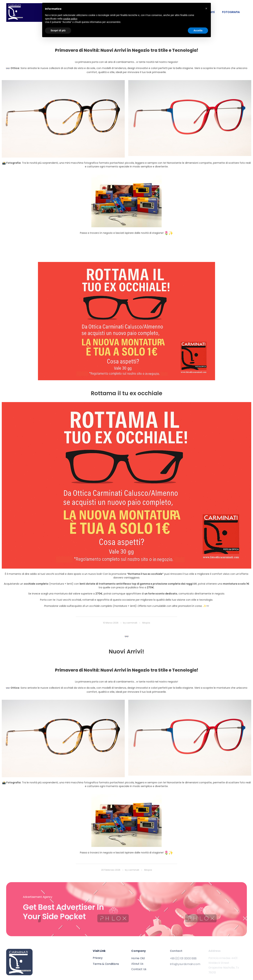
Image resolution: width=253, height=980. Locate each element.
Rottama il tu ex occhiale (127, 393)
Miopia (146, 623)
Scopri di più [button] (58, 30)
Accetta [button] (198, 30)
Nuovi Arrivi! (126, 651)
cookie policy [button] (70, 19)
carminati (132, 623)
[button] (206, 8)
